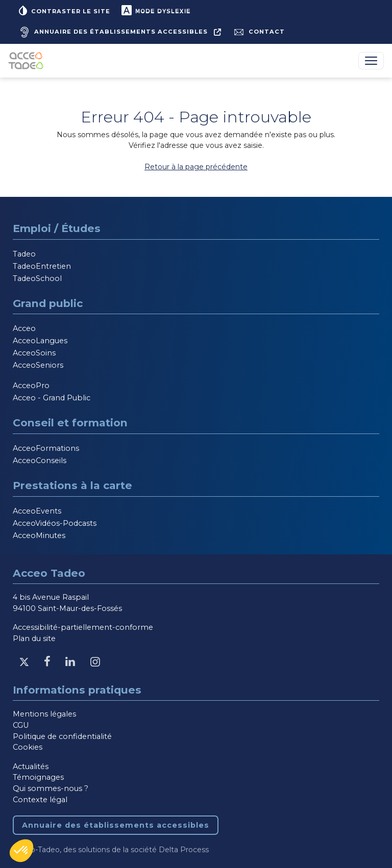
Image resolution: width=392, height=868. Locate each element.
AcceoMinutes (39, 535)
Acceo (24, 328)
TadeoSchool (37, 278)
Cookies (28, 747)
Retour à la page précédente (196, 167)
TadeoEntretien (42, 266)
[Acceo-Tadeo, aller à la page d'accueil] (28, 61)
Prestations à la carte (72, 485)
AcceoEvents (37, 511)
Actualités (31, 767)
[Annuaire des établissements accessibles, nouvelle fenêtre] (119, 32)
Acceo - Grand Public (52, 398)
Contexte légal (40, 800)
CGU (21, 725)
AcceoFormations (46, 448)
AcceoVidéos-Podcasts (55, 523)
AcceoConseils (40, 461)
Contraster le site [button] (64, 10)
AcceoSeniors (38, 365)
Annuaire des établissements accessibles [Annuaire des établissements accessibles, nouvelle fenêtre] (116, 825)
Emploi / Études (57, 228)
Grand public (48, 303)
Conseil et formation (70, 423)
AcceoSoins (34, 353)
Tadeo (24, 254)
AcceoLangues (40, 341)
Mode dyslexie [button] (155, 10)
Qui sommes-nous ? (51, 788)
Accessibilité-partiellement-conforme (83, 627)
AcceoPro (31, 386)
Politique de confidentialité (62, 736)
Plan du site (34, 639)
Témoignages (38, 777)
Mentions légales (44, 714)
